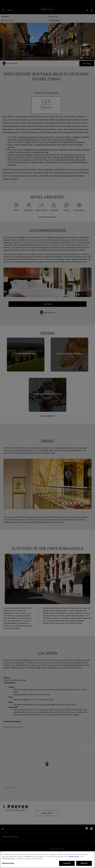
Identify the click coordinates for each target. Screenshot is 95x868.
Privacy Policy (74, 864)
